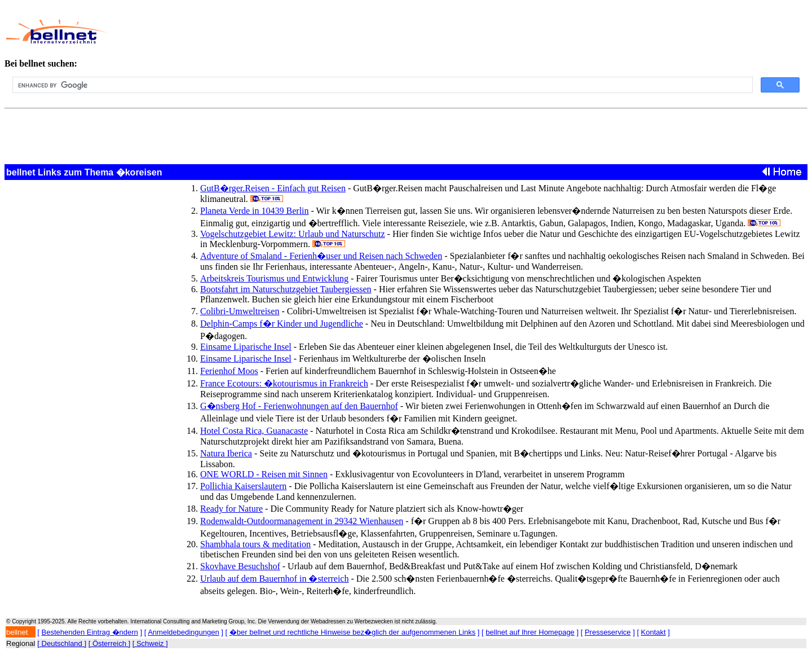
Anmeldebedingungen (184, 632)
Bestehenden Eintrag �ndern (90, 632)
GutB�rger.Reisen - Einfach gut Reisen (273, 188)
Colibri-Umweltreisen (240, 311)
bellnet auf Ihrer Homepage (530, 632)
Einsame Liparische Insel (246, 347)
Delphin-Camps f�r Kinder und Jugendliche (282, 324)
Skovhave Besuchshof (240, 566)
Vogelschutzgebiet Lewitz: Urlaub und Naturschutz (293, 234)
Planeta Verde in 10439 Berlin (255, 211)
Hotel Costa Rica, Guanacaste (254, 431)
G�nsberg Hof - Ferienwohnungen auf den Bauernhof (299, 406)
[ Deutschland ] (62, 643)
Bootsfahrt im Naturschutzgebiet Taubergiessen (286, 289)
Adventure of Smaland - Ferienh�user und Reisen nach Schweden (321, 256)
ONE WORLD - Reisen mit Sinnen (264, 474)
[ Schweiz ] (150, 643)
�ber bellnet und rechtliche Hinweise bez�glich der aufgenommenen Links (352, 632)
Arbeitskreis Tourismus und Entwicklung (274, 278)
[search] (381, 85)
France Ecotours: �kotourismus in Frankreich (284, 383)
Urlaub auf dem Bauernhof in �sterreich (274, 579)
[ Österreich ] (109, 643)
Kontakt (654, 632)
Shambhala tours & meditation (255, 544)
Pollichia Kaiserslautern (243, 486)
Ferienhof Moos (229, 371)
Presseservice (608, 632)
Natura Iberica (226, 453)
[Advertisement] (372, 32)
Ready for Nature (231, 509)
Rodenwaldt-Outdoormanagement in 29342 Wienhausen (302, 521)
